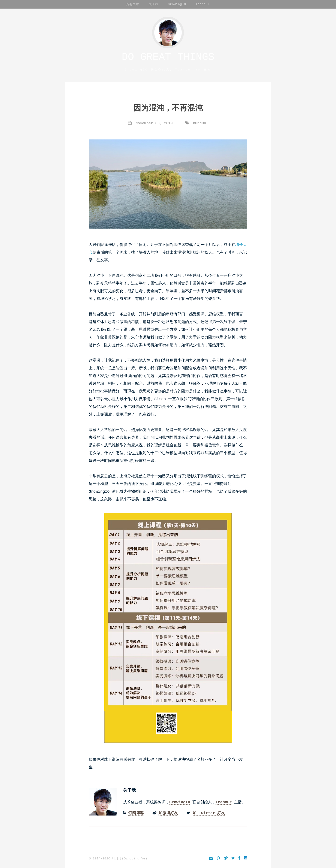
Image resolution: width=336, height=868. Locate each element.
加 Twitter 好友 (209, 812)
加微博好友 (168, 812)
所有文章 (133, 4)
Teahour (203, 4)
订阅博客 (136, 812)
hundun (199, 123)
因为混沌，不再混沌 (168, 108)
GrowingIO (177, 4)
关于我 (154, 4)
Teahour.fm (188, 70)
